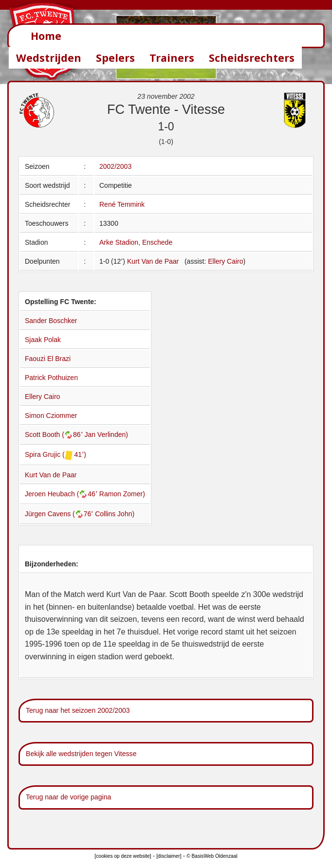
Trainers (172, 58)
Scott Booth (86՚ (55, 434)
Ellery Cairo (225, 261)
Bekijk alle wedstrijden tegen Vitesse (81, 754)
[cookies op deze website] (123, 856)
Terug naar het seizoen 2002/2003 (78, 710)
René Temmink (122, 204)
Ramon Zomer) (122, 494)
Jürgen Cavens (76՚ (60, 514)
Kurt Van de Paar (153, 261)
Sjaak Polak (43, 340)
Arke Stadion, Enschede (136, 242)
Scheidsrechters (252, 58)
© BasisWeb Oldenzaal (212, 856)
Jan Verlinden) (106, 434)
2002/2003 (115, 166)
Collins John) (115, 514)
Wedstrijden (49, 58)
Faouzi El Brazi (48, 359)
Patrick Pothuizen (51, 378)
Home (46, 36)
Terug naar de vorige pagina (68, 797)
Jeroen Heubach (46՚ (62, 494)
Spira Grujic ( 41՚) (55, 454)
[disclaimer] (169, 856)
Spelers (115, 58)
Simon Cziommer (51, 416)
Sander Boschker (51, 321)
